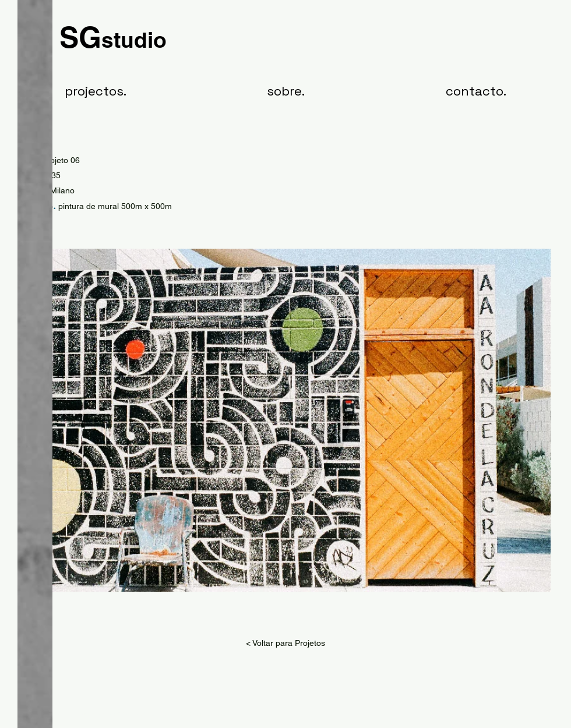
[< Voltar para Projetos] (285, 644)
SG (113, 37)
